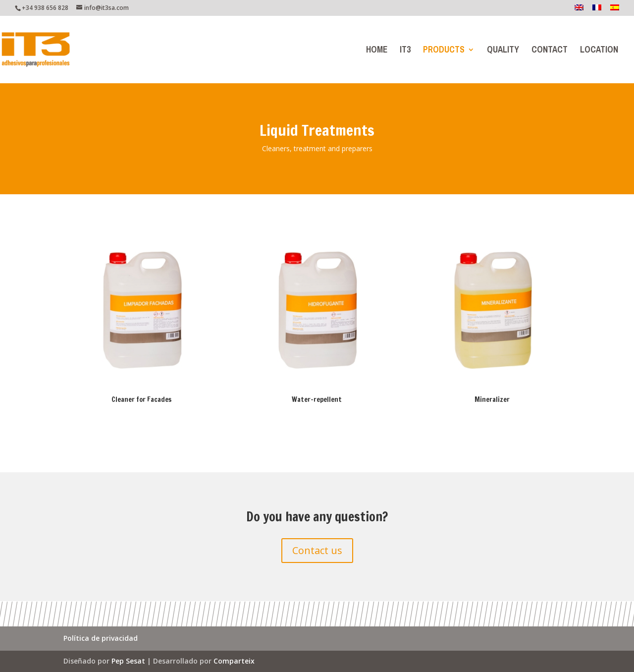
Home (377, 52)
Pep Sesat (128, 661)
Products (444, 52)
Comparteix (234, 661)
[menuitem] (579, 10)
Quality (503, 52)
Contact (550, 52)
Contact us (317, 550)
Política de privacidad (101, 639)
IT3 (405, 52)
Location (599, 52)
